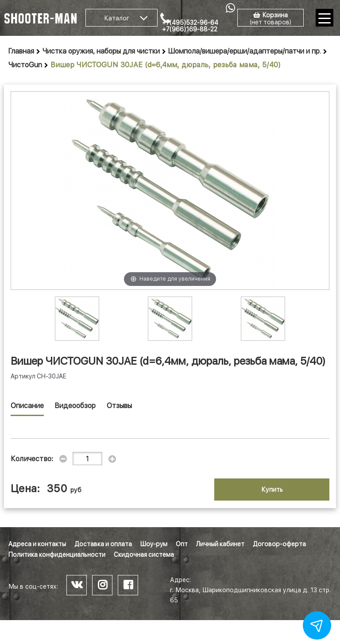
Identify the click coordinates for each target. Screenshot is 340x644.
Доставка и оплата (103, 544)
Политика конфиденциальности (57, 555)
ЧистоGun (25, 65)
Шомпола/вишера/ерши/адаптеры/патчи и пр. (245, 51)
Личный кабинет (220, 544)
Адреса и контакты (37, 544)
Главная (21, 51)
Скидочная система (144, 555)
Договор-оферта (279, 544)
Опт (182, 544)
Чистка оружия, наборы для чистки (101, 51)
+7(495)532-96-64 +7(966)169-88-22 (190, 26)
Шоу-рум (154, 544)
